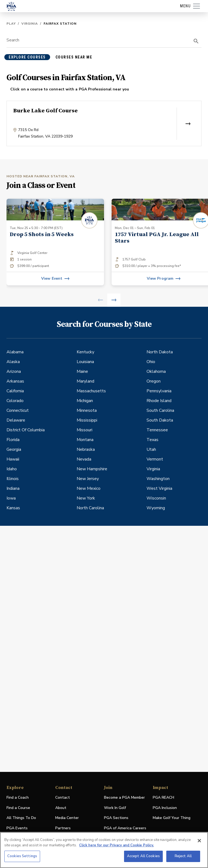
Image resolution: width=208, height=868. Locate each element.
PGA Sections (116, 818)
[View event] (55, 279)
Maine (82, 371)
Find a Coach (18, 797)
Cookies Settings (22, 856)
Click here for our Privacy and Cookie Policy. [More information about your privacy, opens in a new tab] (116, 845)
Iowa (11, 498)
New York (86, 498)
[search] (196, 41)
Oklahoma (156, 371)
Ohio (151, 362)
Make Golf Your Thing (172, 818)
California (15, 391)
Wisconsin (156, 498)
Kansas (13, 508)
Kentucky (85, 352)
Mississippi (87, 420)
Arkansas (15, 381)
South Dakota (160, 420)
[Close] (199, 841)
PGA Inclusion (165, 808)
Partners (63, 828)
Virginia (30, 24)
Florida (13, 440)
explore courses (27, 57)
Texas (152, 440)
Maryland (85, 381)
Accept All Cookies (143, 856)
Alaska (13, 362)
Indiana (13, 488)
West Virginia (159, 488)
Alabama (15, 352)
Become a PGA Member (124, 797)
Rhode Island (159, 401)
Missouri (84, 430)
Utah (151, 449)
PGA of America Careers (125, 828)
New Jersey (88, 479)
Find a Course (18, 808)
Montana (85, 440)
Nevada (84, 459)
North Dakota (160, 352)
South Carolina (160, 410)
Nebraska (86, 449)
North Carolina (90, 508)
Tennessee (157, 430)
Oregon (154, 381)
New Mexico (89, 488)
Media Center (67, 818)
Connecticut (18, 410)
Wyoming (156, 508)
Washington (158, 479)
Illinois (13, 479)
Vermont (155, 459)
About (61, 808)
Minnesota (87, 410)
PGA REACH (163, 798)
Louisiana (85, 362)
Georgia (14, 449)
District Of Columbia (26, 430)
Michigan (85, 401)
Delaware (16, 420)
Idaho (12, 469)
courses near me (74, 57)
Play (11, 24)
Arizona (14, 371)
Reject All (183, 856)
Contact (63, 797)
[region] (104, 850)
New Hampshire (92, 469)
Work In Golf (115, 808)
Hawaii (13, 459)
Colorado (15, 401)
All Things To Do (21, 818)
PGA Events (17, 828)
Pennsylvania (159, 391)
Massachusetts (91, 391)
